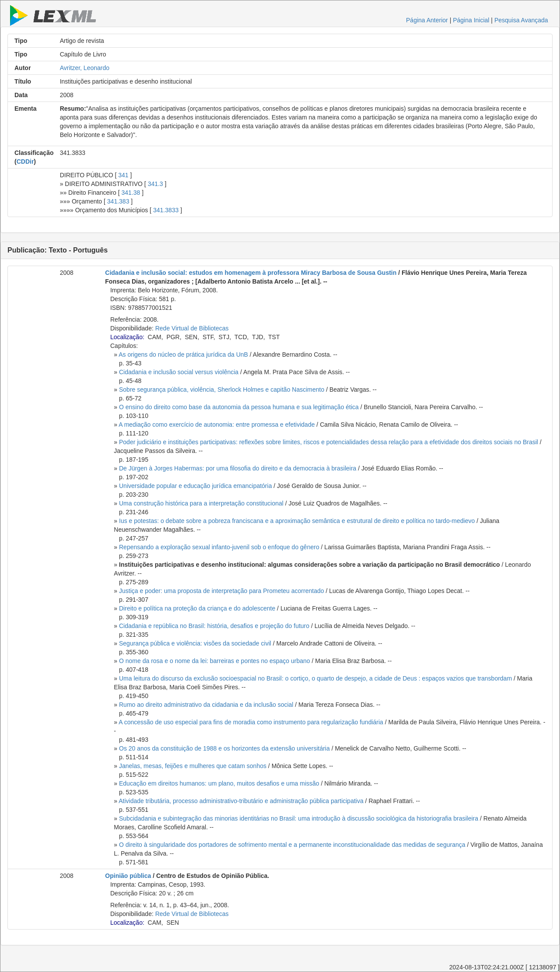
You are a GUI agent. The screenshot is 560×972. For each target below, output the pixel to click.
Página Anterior (427, 20)
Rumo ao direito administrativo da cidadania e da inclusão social (206, 705)
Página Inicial (471, 20)
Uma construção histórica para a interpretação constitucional (201, 503)
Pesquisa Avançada (521, 20)
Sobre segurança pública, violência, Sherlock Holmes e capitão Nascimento (222, 390)
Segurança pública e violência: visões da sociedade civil (195, 643)
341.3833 (166, 210)
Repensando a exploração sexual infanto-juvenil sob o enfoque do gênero (219, 547)
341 (123, 175)
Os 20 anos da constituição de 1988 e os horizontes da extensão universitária (224, 748)
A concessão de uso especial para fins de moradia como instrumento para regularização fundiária (251, 722)
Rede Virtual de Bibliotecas (192, 328)
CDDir (25, 161)
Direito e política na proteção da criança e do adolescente (197, 608)
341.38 (131, 193)
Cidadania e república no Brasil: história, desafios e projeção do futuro (214, 626)
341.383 (118, 201)
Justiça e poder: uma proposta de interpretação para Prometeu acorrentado (222, 591)
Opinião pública (128, 876)
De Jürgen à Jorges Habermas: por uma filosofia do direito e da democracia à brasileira (238, 468)
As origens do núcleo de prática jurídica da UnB (183, 354)
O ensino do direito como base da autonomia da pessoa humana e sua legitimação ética (239, 407)
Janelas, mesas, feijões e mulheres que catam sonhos (193, 766)
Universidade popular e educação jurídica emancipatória (195, 486)
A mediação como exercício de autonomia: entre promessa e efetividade (217, 425)
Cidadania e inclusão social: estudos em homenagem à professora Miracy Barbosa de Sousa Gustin (251, 273)
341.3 (156, 184)
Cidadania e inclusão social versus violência (179, 372)
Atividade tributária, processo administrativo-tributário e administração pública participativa (241, 801)
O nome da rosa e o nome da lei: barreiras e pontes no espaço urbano (215, 661)
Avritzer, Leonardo (85, 68)
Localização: (127, 337)
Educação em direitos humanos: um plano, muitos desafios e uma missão (219, 783)
